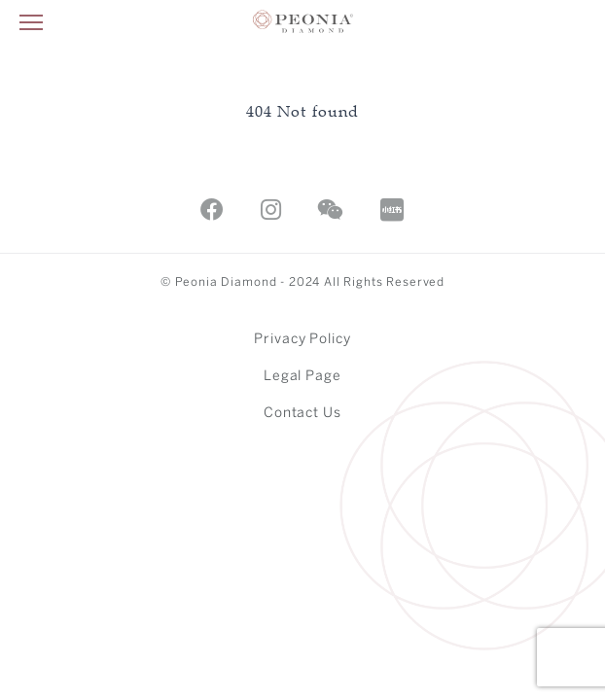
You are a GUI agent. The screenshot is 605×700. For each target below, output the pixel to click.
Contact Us (303, 414)
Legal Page (303, 377)
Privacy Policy (303, 340)
